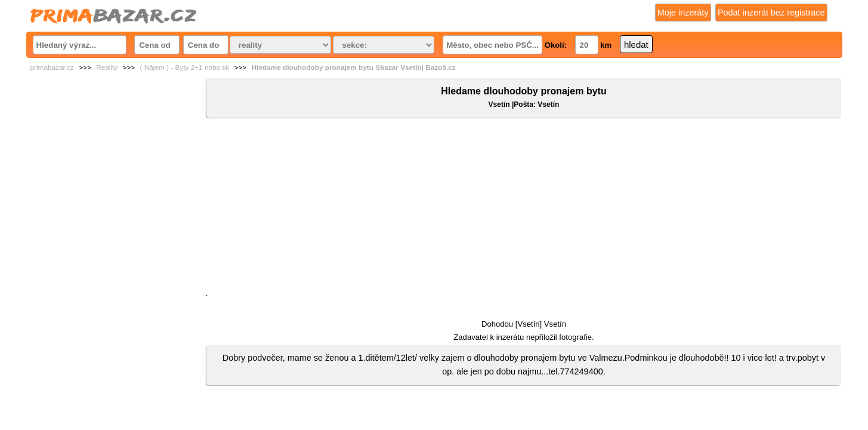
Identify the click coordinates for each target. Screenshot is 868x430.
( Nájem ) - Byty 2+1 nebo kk (184, 67)
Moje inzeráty (683, 13)
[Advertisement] (523, 208)
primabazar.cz (52, 67)
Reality (107, 67)
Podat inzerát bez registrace (771, 13)
